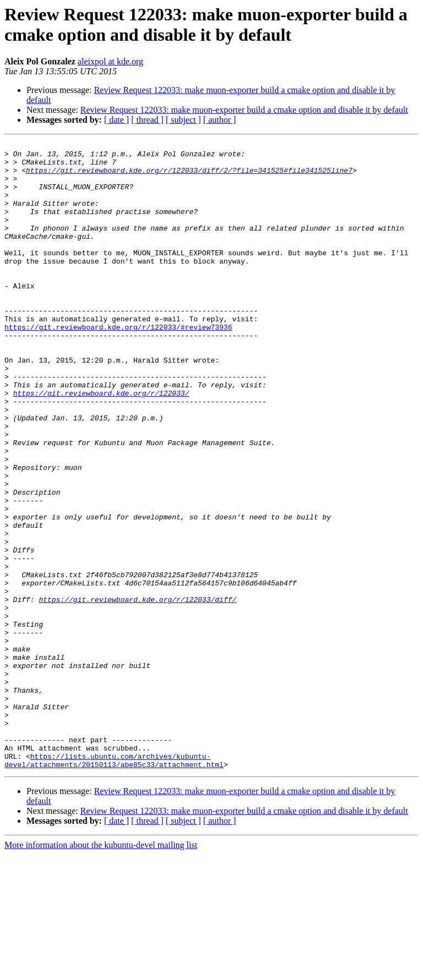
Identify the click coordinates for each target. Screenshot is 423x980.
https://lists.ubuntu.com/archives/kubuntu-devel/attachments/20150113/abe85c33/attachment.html (114, 885)
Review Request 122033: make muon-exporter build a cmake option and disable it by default (244, 110)
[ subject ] (183, 120)
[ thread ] (147, 120)
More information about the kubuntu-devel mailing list (101, 970)
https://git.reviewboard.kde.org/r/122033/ (101, 444)
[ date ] (116, 120)
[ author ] (220, 120)
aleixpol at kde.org (110, 61)
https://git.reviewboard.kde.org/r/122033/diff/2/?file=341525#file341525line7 (189, 177)
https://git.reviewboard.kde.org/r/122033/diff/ (137, 692)
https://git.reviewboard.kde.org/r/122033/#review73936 (118, 365)
